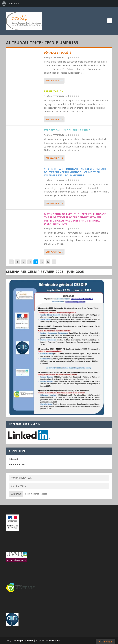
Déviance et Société (58, 53)
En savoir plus (54, 81)
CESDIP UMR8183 (60, 58)
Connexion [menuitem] (14, 4)
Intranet (14, 459)
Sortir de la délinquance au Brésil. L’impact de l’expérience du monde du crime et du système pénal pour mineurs (75, 172)
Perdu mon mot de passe (36, 494)
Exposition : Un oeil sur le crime (67, 130)
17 (42, 262)
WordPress (54, 640)
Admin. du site (17, 464)
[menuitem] (4, 4)
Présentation (54, 91)
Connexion (16, 494)
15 (30, 262)
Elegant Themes (25, 640)
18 (48, 262)
